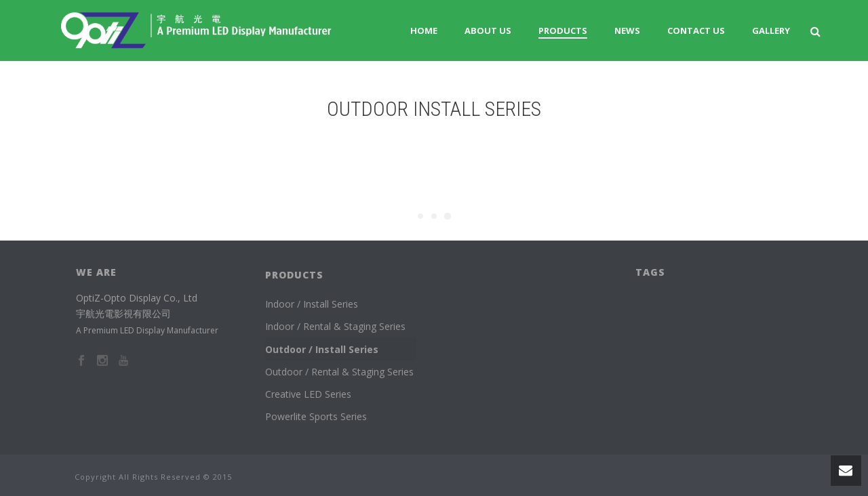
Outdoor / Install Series (322, 349)
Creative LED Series (308, 394)
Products (563, 30)
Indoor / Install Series (312, 304)
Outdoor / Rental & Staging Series (339, 372)
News (627, 30)
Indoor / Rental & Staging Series (335, 326)
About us (488, 30)
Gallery (771, 30)
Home (424, 30)
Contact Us (696, 30)
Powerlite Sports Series (316, 416)
